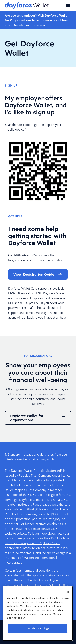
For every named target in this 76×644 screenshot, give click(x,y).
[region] (38, 613)
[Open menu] (68, 6)
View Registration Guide (38, 274)
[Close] (68, 592)
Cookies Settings (38, 628)
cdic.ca (21, 533)
